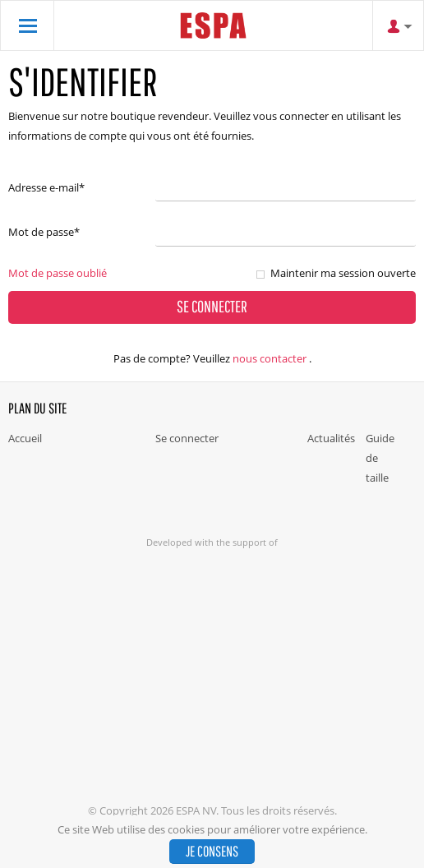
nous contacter (270, 358)
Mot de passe (44, 232)
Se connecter (187, 438)
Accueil (25, 438)
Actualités (331, 438)
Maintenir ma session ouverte (343, 273)
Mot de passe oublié (58, 273)
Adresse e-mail (46, 187)
